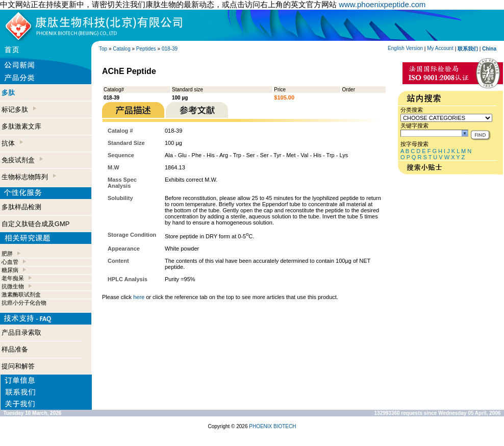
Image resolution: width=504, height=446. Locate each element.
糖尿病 (10, 270)
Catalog (121, 49)
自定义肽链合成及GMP (36, 224)
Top (103, 49)
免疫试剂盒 (22, 160)
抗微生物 (13, 286)
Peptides (146, 49)
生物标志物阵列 (29, 177)
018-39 (170, 49)
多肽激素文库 (21, 126)
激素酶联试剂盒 (21, 294)
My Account (440, 48)
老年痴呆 (13, 278)
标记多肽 (19, 109)
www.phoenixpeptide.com (382, 4)
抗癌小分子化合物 (24, 303)
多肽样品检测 (21, 207)
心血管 (10, 262)
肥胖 (7, 254)
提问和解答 (18, 366)
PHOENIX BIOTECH (272, 426)
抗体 (12, 143)
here (139, 297)
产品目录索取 (21, 332)
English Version (405, 48)
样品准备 (15, 349)
